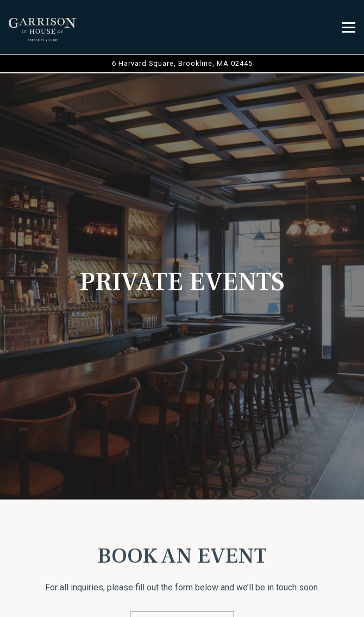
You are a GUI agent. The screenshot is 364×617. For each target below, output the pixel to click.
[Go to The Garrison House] (182, 63)
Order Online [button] (182, 575)
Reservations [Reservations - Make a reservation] (182, 603)
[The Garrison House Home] (43, 27)
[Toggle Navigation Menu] (349, 27)
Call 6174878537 (182, 547)
